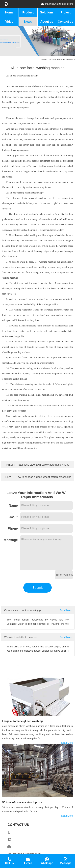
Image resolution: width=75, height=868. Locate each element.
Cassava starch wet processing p (23, 610)
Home (9, 12)
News (28, 22)
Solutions (47, 12)
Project (65, 12)
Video (9, 22)
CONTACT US (18, 825)
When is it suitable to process (20, 637)
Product (28, 12)
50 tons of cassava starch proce (22, 802)
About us (47, 22)
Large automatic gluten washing (23, 721)
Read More (66, 610)
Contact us (65, 22)
